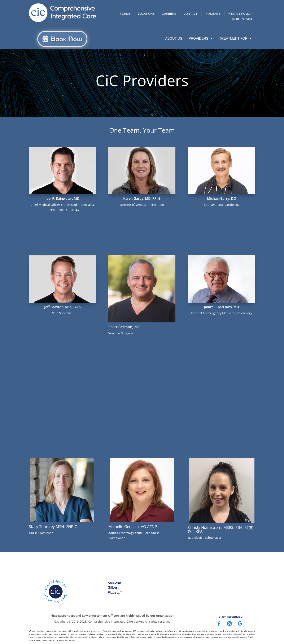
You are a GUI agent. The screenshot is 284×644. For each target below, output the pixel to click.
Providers (201, 39)
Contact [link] (190, 14)
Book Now (66, 39)
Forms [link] (125, 14)
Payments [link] (213, 14)
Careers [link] (169, 14)
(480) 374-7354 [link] (242, 19)
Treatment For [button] (236, 39)
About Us (174, 38)
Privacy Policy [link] (240, 14)
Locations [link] (146, 14)
